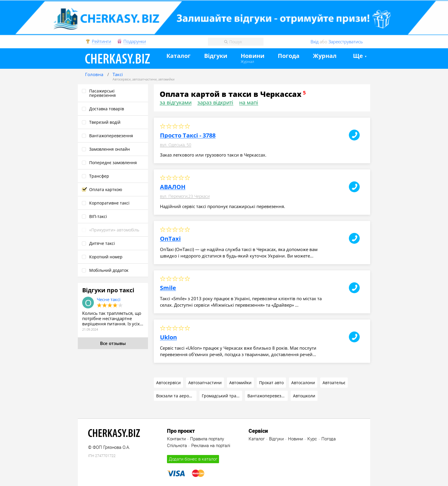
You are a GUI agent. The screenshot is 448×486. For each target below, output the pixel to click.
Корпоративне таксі (109, 203)
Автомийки (240, 383)
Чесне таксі (109, 299)
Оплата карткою (106, 189)
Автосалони (303, 383)
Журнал (247, 61)
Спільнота (177, 446)
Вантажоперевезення (111, 136)
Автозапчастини (205, 383)
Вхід (315, 42)
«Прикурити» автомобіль (114, 230)
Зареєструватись (346, 42)
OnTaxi (170, 239)
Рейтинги (101, 42)
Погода (289, 56)
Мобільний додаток (109, 270)
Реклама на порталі (211, 446)
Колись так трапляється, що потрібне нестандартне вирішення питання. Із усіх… (113, 318)
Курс (312, 439)
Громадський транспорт (222, 396)
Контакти (176, 439)
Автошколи (304, 396)
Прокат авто (271, 383)
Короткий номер (106, 257)
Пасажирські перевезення (102, 93)
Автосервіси (122, 79)
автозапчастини (144, 79)
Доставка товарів (107, 109)
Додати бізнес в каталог (193, 459)
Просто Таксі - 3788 (188, 135)
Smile (168, 288)
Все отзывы (113, 343)
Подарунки (135, 42)
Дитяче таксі (102, 243)
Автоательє (334, 383)
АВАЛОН (173, 187)
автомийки (166, 79)
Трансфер (99, 176)
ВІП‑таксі (98, 216)
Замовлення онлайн (110, 149)
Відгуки (216, 56)
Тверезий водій (105, 122)
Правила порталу (207, 439)
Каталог (179, 56)
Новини (253, 56)
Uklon (168, 337)
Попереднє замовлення (113, 163)
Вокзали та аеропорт (176, 396)
